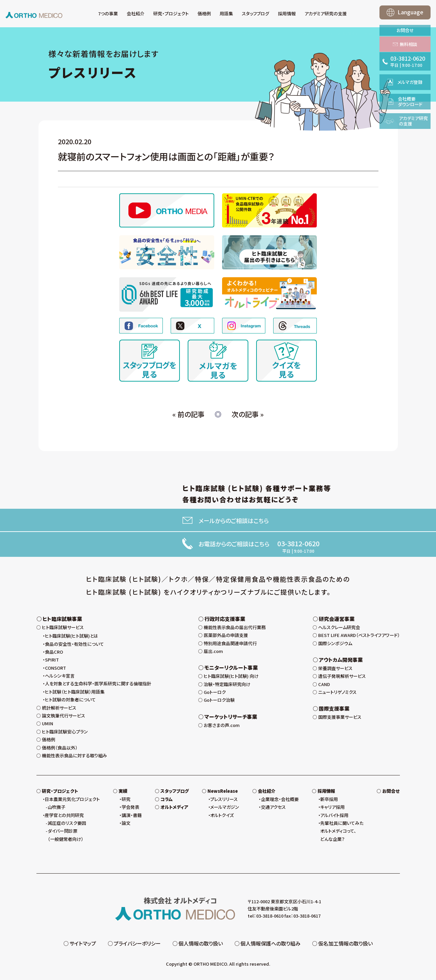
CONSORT (56, 670)
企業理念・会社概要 (280, 801)
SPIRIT (52, 661)
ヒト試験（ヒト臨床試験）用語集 (75, 693)
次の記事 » (248, 414)
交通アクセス (273, 809)
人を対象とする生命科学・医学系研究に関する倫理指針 (98, 686)
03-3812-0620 (298, 544)
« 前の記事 (188, 414)
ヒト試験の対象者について (70, 701)
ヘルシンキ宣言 (60, 677)
